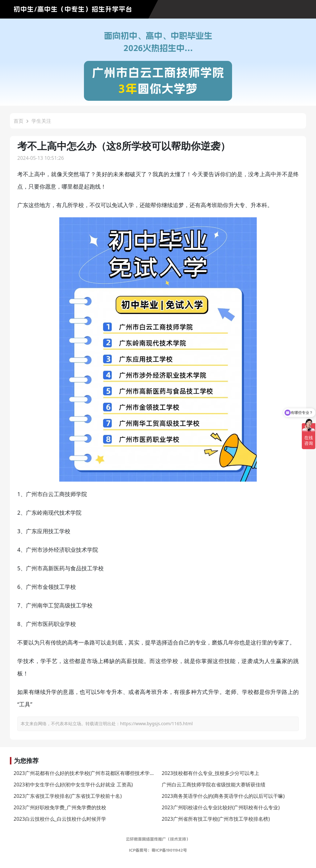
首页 (19, 121)
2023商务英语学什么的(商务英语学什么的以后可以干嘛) (223, 796)
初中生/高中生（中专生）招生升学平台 (73, 9)
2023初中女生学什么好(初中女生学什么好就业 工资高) (73, 785)
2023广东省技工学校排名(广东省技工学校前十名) (68, 796)
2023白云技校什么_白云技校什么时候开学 (60, 819)
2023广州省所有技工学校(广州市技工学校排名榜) (216, 819)
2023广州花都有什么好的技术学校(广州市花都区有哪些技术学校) (85, 773)
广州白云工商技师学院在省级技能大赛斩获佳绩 (214, 785)
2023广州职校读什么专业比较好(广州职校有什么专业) (221, 807)
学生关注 (41, 121)
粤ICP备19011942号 (169, 850)
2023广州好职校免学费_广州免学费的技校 (60, 807)
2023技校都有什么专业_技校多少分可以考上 (210, 773)
